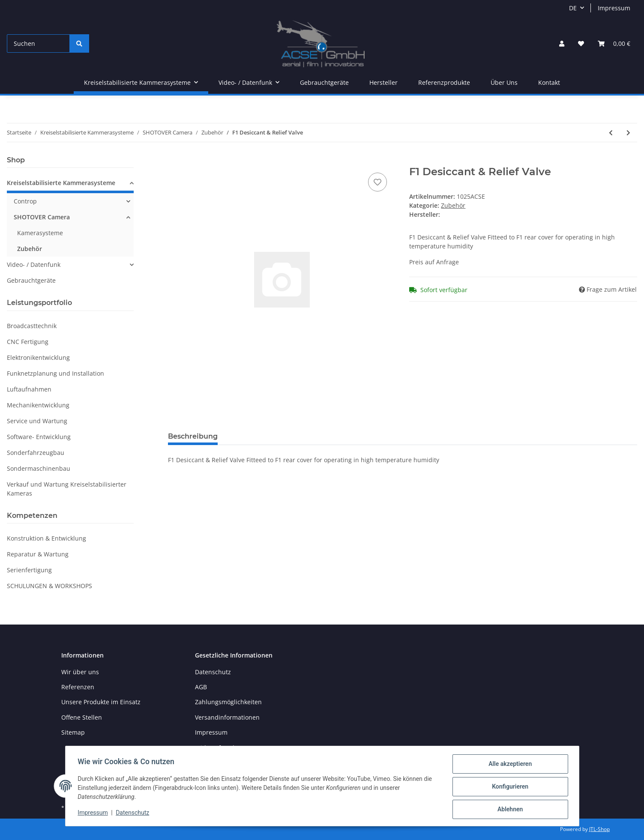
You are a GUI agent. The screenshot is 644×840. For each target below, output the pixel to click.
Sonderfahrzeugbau (36, 453)
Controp (25, 201)
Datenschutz (213, 672)
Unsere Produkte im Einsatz (101, 702)
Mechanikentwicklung (38, 405)
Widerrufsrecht (217, 748)
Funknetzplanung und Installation (55, 373)
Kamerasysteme (40, 233)
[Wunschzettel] (581, 43)
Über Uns (504, 82)
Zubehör (453, 205)
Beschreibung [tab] (193, 436)
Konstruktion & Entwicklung (46, 538)
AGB (201, 687)
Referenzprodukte (444, 82)
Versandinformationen (227, 717)
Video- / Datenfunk (34, 265)
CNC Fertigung (28, 342)
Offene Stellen (82, 717)
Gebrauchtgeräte (31, 280)
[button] (562, 43)
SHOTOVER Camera (42, 217)
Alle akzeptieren (509, 765)
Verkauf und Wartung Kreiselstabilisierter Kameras (67, 489)
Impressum (614, 8)
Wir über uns (80, 672)
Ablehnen (509, 810)
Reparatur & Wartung (38, 554)
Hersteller (383, 82)
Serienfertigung (29, 570)
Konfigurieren (509, 787)
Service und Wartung (37, 421)
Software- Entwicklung (39, 437)
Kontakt (549, 82)
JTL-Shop (599, 829)
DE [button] (573, 8)
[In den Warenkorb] (175, 161)
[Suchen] (38, 43)
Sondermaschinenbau (39, 468)
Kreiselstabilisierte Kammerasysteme (61, 183)
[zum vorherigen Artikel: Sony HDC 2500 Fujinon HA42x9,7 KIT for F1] (611, 133)
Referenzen (78, 687)
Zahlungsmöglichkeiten (228, 702)
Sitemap (73, 732)
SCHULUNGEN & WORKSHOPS (49, 586)
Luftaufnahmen (29, 389)
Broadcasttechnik (32, 326)
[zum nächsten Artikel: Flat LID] (628, 133)
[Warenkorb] (614, 43)
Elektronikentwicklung (38, 357)
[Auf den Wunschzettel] (377, 182)
